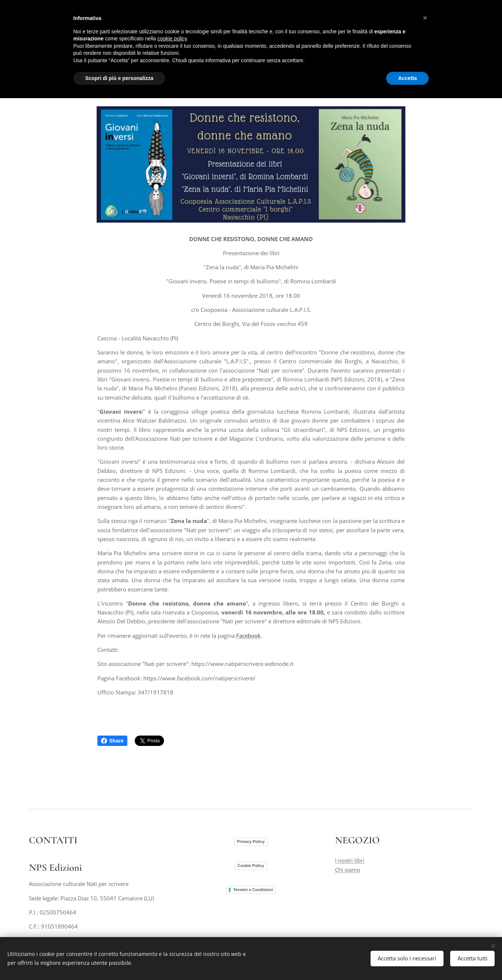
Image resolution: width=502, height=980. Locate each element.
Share (112, 741)
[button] (425, 18)
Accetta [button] (407, 78)
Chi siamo (348, 869)
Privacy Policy (251, 841)
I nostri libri (350, 860)
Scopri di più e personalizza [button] (119, 78)
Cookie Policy (251, 865)
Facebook (248, 636)
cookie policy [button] (172, 39)
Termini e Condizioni (253, 889)
